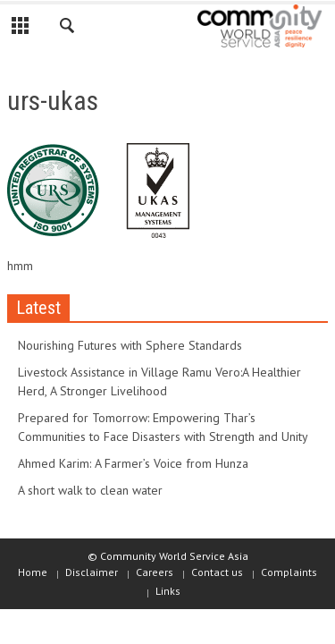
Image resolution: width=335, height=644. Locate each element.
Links (168, 591)
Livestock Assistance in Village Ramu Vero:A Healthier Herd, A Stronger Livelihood (159, 381)
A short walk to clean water (90, 490)
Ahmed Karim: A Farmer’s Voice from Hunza (133, 463)
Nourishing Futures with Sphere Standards (130, 345)
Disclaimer (92, 572)
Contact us (217, 572)
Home (33, 572)
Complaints (289, 572)
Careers (155, 572)
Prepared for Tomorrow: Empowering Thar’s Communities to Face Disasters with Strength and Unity (163, 427)
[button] (68, 29)
